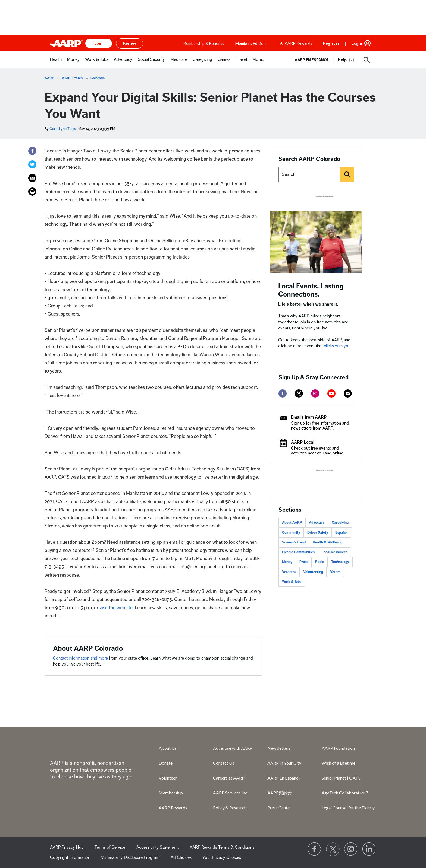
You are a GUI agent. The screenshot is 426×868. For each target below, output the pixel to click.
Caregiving (340, 523)
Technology (340, 562)
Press (304, 562)
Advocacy (317, 523)
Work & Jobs (292, 582)
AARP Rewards (173, 808)
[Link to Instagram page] (351, 849)
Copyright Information (70, 857)
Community (291, 533)
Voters (335, 572)
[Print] (32, 192)
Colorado (98, 78)
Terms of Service (110, 847)
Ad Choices (181, 857)
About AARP (292, 523)
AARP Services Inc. (231, 793)
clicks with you (337, 346)
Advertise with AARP (233, 748)
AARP (49, 78)
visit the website (115, 608)
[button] (367, 60)
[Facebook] (32, 151)
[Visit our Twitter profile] (333, 849)
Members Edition (250, 43)
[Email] (32, 178)
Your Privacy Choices (222, 857)
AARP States (72, 78)
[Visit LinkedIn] (369, 849)
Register (331, 43)
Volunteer (168, 778)
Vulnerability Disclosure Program (130, 857)
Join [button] (99, 43)
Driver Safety (318, 533)
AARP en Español (312, 60)
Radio (320, 562)
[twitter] (299, 393)
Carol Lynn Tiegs (63, 129)
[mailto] (348, 393)
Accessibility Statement (158, 847)
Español (341, 533)
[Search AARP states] (309, 174)
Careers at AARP (229, 778)
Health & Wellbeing (328, 542)
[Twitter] (32, 164)
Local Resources (335, 552)
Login (357, 43)
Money (287, 562)
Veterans (289, 572)
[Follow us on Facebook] (315, 849)
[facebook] (283, 393)
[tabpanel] (333, 59)
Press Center (279, 808)
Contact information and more (81, 658)
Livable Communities (298, 552)
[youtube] (331, 393)
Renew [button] (130, 43)
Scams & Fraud (294, 542)
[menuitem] (56, 62)
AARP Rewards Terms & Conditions (222, 847)
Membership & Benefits (203, 43)
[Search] (347, 174)
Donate (166, 763)
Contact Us (224, 763)
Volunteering (313, 572)
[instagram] (315, 393)
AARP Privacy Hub (67, 847)
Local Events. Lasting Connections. (311, 290)
